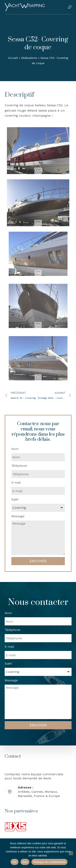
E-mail (16, 483)
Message (18, 516)
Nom (15, 449)
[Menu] (70, 7)
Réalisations (29, 58)
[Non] (71, 853)
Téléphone (19, 466)
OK (14, 862)
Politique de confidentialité (49, 862)
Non (25, 862)
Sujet (15, 499)
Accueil (13, 58)
